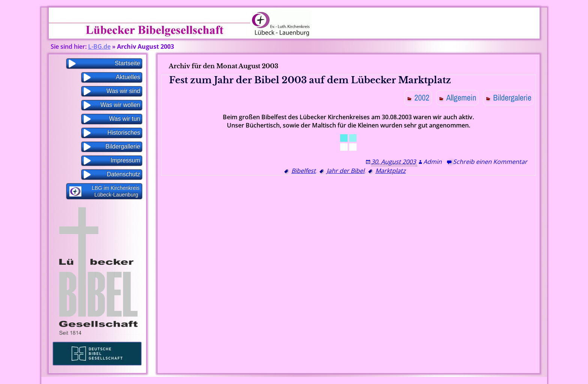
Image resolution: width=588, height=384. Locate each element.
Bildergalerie (512, 97)
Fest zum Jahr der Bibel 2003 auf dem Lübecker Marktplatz (310, 80)
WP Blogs (330, 380)
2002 (422, 97)
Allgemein (461, 97)
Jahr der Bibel (346, 171)
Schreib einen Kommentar (490, 162)
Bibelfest (304, 171)
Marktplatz (391, 171)
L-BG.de (99, 46)
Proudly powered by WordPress (276, 380)
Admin (433, 162)
